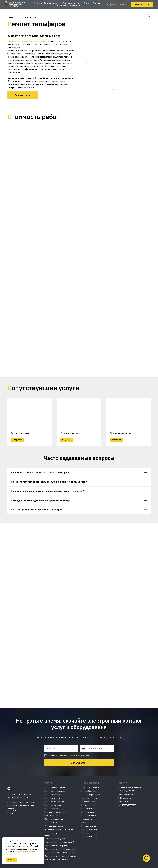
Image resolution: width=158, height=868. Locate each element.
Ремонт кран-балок (21, 433)
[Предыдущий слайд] (87, 63)
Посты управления (89, 826)
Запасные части (71, 3)
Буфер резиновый (89, 802)
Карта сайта (13, 811)
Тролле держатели (89, 829)
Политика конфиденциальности (21, 803)
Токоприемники (88, 819)
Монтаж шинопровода (54, 819)
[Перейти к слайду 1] (114, 89)
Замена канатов (51, 823)
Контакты (75, 6)
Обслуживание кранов (54, 826)
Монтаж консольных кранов (56, 846)
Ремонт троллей (51, 809)
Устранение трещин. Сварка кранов (59, 829)
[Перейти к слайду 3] (118, 89)
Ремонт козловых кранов (55, 791)
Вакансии (62, 6)
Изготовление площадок (55, 839)
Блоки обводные (88, 791)
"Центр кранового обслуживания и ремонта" (29, 42)
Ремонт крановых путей (54, 802)
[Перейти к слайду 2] (116, 89)
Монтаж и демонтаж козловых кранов (60, 856)
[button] (142, 4)
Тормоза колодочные (90, 788)
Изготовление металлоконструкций (59, 842)
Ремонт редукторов (70, 433)
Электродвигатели (89, 833)
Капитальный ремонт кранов (56, 812)
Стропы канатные (89, 809)
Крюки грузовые (88, 805)
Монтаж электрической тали (56, 859)
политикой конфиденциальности (75, 756)
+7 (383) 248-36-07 (117, 4)
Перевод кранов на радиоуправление (60, 853)
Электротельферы (89, 836)
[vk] (9, 789)
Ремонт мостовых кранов (55, 788)
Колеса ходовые (88, 812)
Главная (11, 17)
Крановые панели (89, 815)
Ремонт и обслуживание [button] (46, 3)
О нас (86, 3)
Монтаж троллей (51, 815)
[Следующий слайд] (145, 63)
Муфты (84, 823)
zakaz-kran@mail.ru (126, 795)
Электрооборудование (91, 795)
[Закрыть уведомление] (43, 839)
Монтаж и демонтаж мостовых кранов (60, 849)
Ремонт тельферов (52, 795)
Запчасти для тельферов (92, 798)
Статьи (96, 3)
